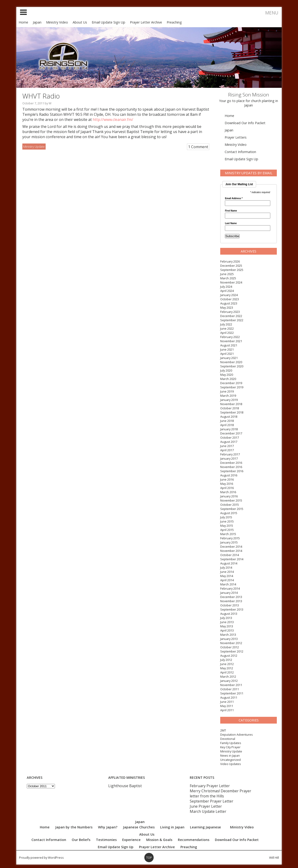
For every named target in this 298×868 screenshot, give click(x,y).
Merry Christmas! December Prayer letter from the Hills (220, 793)
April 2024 (227, 291)
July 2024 (226, 287)
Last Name (231, 223)
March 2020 (228, 379)
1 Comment (198, 147)
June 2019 (227, 391)
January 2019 (229, 400)
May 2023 (227, 308)
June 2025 (227, 274)
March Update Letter (208, 811)
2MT (223, 730)
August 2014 (229, 563)
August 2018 (229, 417)
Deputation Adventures (237, 735)
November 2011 (231, 685)
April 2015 (227, 530)
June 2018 (227, 421)
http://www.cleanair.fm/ (113, 120)
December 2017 (231, 433)
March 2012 (228, 677)
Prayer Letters (236, 137)
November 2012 (231, 643)
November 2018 (231, 404)
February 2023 (230, 312)
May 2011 (227, 706)
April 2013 (227, 630)
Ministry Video (57, 22)
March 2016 (228, 492)
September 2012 (232, 651)
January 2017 (229, 458)
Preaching (174, 22)
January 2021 (229, 358)
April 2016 (227, 488)
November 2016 (231, 467)
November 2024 (231, 282)
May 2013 (227, 626)
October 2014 (230, 555)
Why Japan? (108, 827)
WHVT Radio (41, 96)
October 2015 (230, 505)
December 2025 (231, 266)
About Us (80, 22)
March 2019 (228, 396)
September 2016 (232, 471)
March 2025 (228, 278)
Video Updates (231, 764)
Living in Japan (172, 827)
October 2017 (230, 437)
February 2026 (230, 261)
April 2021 (227, 354)
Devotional (228, 739)
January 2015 (229, 542)
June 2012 (227, 664)
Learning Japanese (205, 827)
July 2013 (226, 618)
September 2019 (232, 387)
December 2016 (231, 463)
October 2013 (230, 605)
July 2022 (226, 324)
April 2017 (227, 450)
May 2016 (227, 484)
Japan (37, 22)
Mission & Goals (159, 840)
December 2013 (231, 597)
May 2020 (227, 375)
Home (23, 22)
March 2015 (228, 534)
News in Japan (230, 755)
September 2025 (232, 270)
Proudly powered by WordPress (41, 858)
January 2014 (229, 593)
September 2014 (232, 559)
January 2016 (229, 496)
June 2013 (227, 622)
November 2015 (231, 500)
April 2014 (227, 580)
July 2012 (226, 660)
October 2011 (230, 689)
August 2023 (229, 303)
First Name (231, 211)
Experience (131, 840)
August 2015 (229, 513)
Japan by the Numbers (74, 827)
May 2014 (227, 576)
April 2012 (227, 672)
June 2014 (227, 572)
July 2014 (226, 567)
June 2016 (227, 479)
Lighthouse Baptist (125, 786)
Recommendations (194, 840)
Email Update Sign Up (108, 22)
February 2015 (230, 538)
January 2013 (229, 639)
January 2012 (229, 681)
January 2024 (229, 295)
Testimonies (106, 840)
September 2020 (232, 366)
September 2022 (232, 320)
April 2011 (227, 710)
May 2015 (227, 526)
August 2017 (229, 442)
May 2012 (227, 668)
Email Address (234, 198)
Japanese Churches (139, 827)
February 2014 (230, 588)
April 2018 (227, 425)
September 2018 (232, 412)
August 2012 (229, 656)
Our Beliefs (81, 840)
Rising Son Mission (249, 95)
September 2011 (232, 693)
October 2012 (230, 647)
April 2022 (227, 333)
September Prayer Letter (212, 801)
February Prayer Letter (210, 786)
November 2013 (231, 601)
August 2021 (229, 345)
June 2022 (227, 328)
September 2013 (232, 609)
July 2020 (226, 370)
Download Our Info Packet (245, 123)
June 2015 (227, 521)
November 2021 (231, 341)
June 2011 (227, 702)
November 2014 (231, 551)
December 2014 (231, 547)
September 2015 (232, 509)
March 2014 (228, 584)
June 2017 (227, 446)
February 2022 (230, 337)
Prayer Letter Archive (146, 22)
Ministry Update (231, 751)
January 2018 (229, 429)
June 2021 (227, 349)
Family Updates (231, 743)
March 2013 (228, 635)
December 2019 (231, 383)
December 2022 (231, 316)
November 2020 (231, 362)
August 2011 (229, 697)
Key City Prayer (230, 747)
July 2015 (226, 517)
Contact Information (240, 152)
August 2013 (229, 614)
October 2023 (230, 299)
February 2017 (230, 454)
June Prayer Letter (206, 806)
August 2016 (229, 475)
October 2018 (230, 408)
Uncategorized (230, 760)
